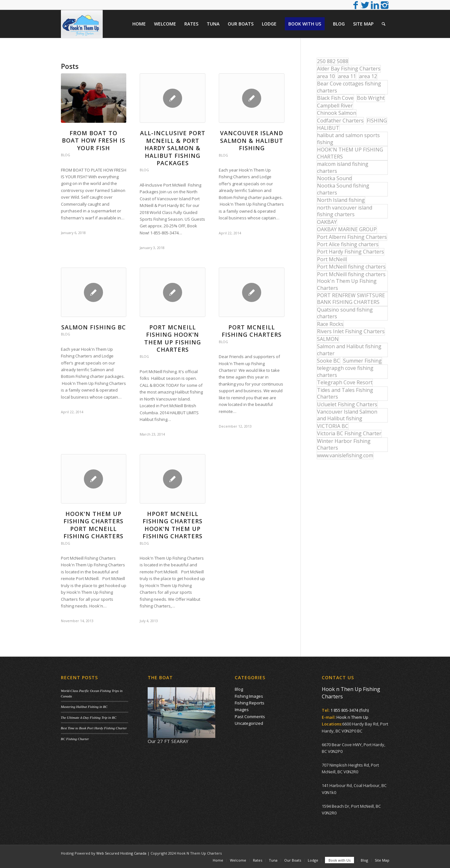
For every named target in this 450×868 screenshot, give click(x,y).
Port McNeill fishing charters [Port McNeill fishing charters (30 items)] (351, 267)
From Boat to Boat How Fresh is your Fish (94, 140)
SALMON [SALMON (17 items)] (328, 339)
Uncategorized (249, 723)
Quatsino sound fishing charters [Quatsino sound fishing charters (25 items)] (345, 313)
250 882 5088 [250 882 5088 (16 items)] (333, 61)
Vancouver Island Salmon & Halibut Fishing (252, 140)
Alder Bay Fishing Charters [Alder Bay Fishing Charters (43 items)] (349, 69)
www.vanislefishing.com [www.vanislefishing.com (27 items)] (345, 455)
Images (242, 710)
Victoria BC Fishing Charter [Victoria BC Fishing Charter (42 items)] (349, 433)
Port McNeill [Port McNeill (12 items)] (332, 259)
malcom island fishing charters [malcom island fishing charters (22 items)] (343, 167)
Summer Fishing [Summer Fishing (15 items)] (362, 361)
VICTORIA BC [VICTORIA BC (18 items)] (333, 426)
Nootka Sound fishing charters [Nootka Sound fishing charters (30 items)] (343, 189)
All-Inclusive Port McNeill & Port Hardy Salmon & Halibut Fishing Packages (173, 148)
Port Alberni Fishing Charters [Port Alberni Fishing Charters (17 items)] (352, 237)
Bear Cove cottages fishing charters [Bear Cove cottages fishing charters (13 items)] (349, 87)
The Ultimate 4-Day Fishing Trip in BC (89, 717)
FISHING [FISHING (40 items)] (377, 121)
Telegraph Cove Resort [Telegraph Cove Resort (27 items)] (345, 382)
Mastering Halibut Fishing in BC (84, 707)
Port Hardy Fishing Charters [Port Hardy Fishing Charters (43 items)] (350, 252)
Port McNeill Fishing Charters (252, 331)
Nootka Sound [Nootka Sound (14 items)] (334, 178)
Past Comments (250, 717)
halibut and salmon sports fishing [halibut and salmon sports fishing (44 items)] (348, 139)
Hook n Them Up (352, 717)
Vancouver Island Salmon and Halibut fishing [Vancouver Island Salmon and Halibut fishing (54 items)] (347, 415)
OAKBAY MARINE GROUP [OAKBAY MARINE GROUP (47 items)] (347, 229)
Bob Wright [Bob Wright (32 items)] (371, 98)
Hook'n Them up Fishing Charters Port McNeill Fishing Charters (93, 525)
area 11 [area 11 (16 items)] (347, 76)
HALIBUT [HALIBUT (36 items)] (328, 128)
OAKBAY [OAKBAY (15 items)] (327, 222)
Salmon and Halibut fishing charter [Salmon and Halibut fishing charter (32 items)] (349, 350)
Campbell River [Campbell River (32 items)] (335, 106)
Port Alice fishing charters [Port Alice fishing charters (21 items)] (348, 244)
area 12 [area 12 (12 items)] (368, 76)
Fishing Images (249, 696)
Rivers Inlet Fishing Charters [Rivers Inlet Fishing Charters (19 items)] (351, 331)
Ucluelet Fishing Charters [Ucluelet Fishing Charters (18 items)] (347, 404)
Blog (66, 155)
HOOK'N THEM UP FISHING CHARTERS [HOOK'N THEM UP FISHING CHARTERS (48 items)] (350, 153)
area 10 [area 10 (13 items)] (326, 76)
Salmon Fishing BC (94, 327)
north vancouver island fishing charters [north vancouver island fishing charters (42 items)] (345, 211)
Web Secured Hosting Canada (121, 853)
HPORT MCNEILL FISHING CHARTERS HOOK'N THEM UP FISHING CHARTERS (173, 525)
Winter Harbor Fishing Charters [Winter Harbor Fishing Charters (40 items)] (344, 444)
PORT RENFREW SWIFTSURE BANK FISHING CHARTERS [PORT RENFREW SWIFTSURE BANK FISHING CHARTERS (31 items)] (351, 299)
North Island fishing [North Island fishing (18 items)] (341, 200)
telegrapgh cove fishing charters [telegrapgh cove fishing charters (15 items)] (345, 371)
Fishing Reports (250, 703)
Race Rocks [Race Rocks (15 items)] (330, 324)
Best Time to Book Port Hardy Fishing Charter (94, 728)
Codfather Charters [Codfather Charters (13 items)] (340, 121)
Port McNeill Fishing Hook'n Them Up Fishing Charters (173, 338)
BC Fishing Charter (75, 739)
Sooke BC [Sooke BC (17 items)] (328, 361)
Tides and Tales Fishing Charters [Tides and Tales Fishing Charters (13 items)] (345, 393)
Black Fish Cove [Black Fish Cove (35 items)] (335, 98)
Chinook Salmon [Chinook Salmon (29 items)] (337, 113)
